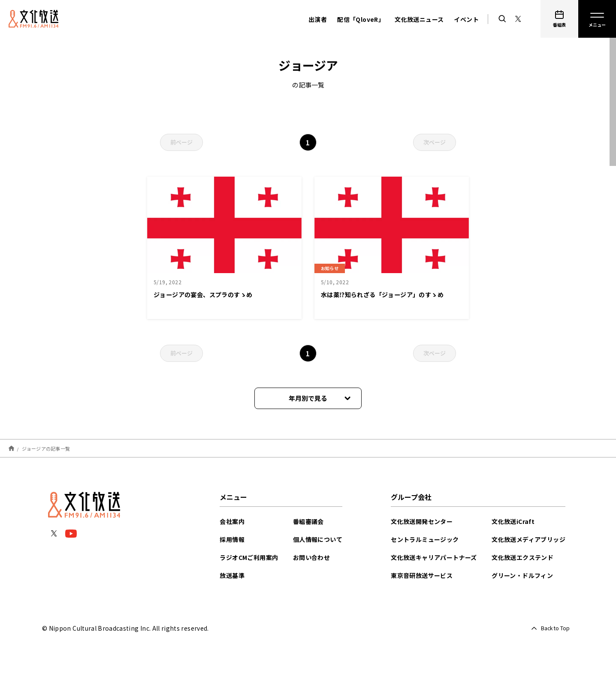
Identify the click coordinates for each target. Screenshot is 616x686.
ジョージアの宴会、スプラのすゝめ (213, 294)
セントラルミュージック (425, 539)
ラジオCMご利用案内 (249, 557)
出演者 (318, 19)
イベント (466, 19)
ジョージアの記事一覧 (46, 448)
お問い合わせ (311, 557)
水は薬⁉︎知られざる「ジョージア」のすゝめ (391, 299)
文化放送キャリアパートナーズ (434, 557)
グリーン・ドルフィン (522, 575)
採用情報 (232, 539)
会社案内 (232, 521)
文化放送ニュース (419, 19)
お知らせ (333, 267)
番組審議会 (308, 521)
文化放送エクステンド (522, 557)
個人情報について (318, 539)
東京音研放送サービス (422, 575)
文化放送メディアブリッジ (528, 539)
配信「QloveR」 (361, 19)
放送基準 (232, 575)
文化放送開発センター (422, 521)
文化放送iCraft (513, 521)
